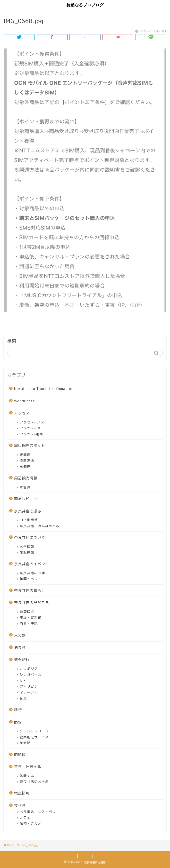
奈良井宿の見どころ (32, 603)
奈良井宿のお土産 (34, 782)
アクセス (22, 413)
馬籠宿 (25, 466)
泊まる (20, 648)
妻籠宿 (25, 455)
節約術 (20, 755)
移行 (18, 710)
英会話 (25, 743)
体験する (27, 776)
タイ (23, 681)
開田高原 (27, 460)
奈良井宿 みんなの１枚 (40, 526)
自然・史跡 (29, 624)
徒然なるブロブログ (85, 5)
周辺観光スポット (30, 446)
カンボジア (29, 669)
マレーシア (29, 692)
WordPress (25, 401)
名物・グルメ (31, 823)
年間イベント (31, 579)
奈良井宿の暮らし (30, 591)
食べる (20, 806)
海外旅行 (22, 660)
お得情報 (27, 546)
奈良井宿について (30, 538)
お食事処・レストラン (38, 812)
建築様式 (27, 612)
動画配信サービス (34, 737)
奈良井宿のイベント (32, 564)
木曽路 (25, 487)
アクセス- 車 (30, 428)
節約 (18, 722)
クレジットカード (34, 731)
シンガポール (31, 674)
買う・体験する (28, 767)
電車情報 (22, 793)
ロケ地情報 (29, 520)
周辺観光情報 (26, 478)
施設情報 (27, 552)
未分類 (20, 635)
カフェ (25, 817)
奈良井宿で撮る (28, 511)
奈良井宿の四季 (32, 573)
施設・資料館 (31, 617)
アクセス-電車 (31, 434)
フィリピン (29, 686)
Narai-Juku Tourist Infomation (44, 389)
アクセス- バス (32, 422)
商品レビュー (26, 499)
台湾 (23, 698)
